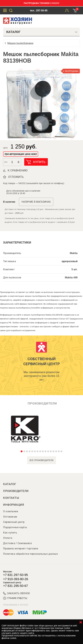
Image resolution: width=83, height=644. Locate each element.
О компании (11, 511)
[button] (19, 162)
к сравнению (18, 170)
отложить (16, 177)
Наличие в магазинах (36, 202)
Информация (14, 505)
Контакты (11, 498)
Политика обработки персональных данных (30, 554)
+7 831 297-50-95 (15, 575)
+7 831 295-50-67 (15, 586)
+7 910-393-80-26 (16, 579)
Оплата (8, 538)
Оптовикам (10, 517)
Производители (16, 491)
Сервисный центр (14, 522)
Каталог (10, 484)
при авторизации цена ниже (21, 154)
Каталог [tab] (42, 32)
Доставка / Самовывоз (17, 543)
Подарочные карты (15, 527)
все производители (41, 460)
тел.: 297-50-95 (39, 11)
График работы (15, 598)
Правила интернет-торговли (21, 549)
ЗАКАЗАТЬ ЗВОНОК (16, 593)
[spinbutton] (12, 162)
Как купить (10, 533)
